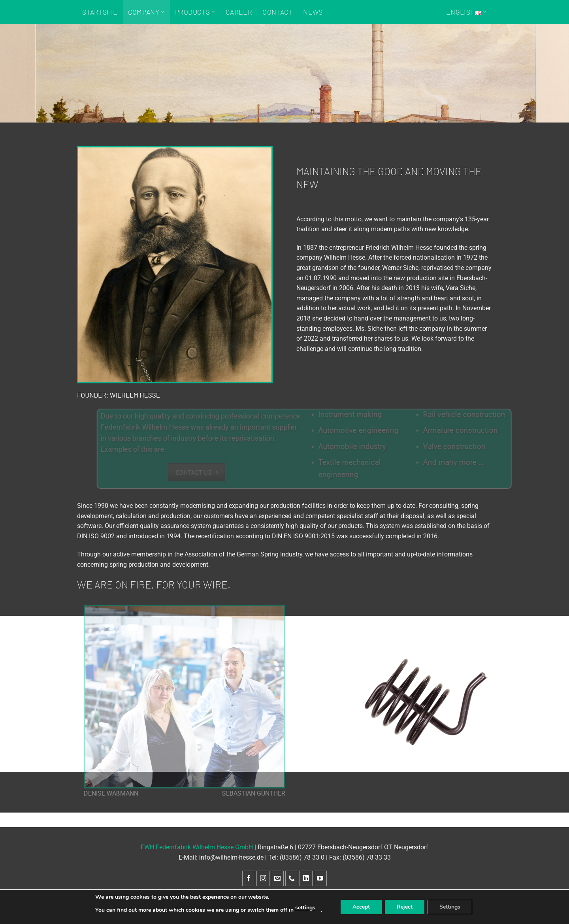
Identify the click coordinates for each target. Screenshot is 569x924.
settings (305, 908)
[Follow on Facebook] (249, 878)
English (466, 12)
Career (239, 12)
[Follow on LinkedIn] (306, 878)
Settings (450, 907)
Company (146, 12)
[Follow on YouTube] (320, 878)
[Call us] (292, 878)
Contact (277, 12)
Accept (361, 907)
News (313, 12)
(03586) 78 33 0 (302, 857)
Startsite (100, 12)
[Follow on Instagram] (263, 878)
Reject (405, 907)
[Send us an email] (277, 878)
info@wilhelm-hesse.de (231, 857)
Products (195, 12)
